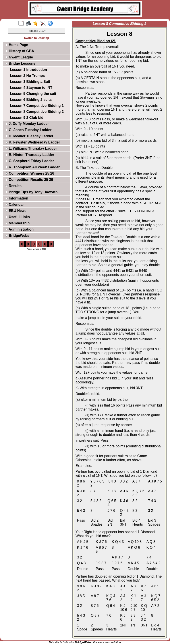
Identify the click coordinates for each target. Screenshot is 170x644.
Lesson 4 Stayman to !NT (31, 88)
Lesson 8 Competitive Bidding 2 (37, 112)
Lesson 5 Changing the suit (33, 94)
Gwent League (19, 57)
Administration (20, 229)
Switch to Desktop (37, 38)
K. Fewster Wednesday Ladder (33, 142)
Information (17, 198)
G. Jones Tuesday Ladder (29, 130)
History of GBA (20, 51)
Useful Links (18, 217)
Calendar (15, 204)
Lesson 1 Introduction (28, 70)
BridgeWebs (17, 236)
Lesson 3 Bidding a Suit (30, 82)
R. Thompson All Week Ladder (33, 167)
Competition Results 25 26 (29, 180)
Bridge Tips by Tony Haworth (32, 192)
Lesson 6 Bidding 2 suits (31, 100)
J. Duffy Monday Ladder (27, 124)
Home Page (17, 45)
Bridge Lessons (20, 63)
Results (14, 186)
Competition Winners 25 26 (30, 173)
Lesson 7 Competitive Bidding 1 (37, 106)
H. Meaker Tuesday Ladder (29, 136)
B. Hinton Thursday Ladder (30, 155)
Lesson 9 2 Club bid (27, 118)
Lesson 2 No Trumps (27, 76)
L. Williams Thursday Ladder (31, 149)
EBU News (16, 211)
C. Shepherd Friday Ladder (30, 161)
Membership (18, 223)
